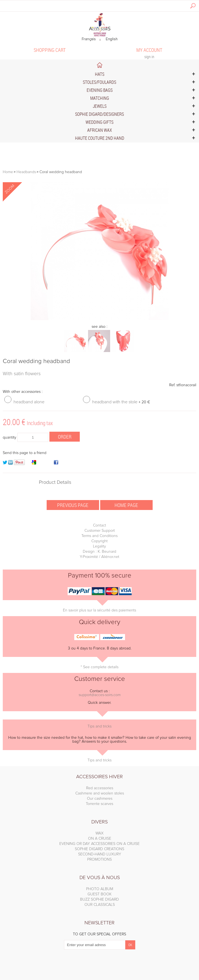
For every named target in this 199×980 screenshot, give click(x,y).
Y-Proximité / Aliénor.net (99, 557)
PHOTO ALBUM (100, 889)
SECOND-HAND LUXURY (100, 854)
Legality (99, 546)
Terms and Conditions (99, 536)
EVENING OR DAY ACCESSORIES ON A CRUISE (99, 844)
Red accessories (100, 788)
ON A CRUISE (100, 839)
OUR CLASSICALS (100, 905)
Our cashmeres (100, 799)
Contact (99, 525)
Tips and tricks (99, 726)
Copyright (99, 541)
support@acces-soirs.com (100, 695)
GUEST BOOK (99, 894)
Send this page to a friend (25, 453)
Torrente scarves (99, 804)
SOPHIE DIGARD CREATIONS (99, 849)
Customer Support (100, 531)
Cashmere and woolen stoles (100, 793)
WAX (99, 833)
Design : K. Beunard (99, 552)
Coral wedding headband (36, 361)
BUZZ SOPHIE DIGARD (99, 900)
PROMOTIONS (99, 860)
